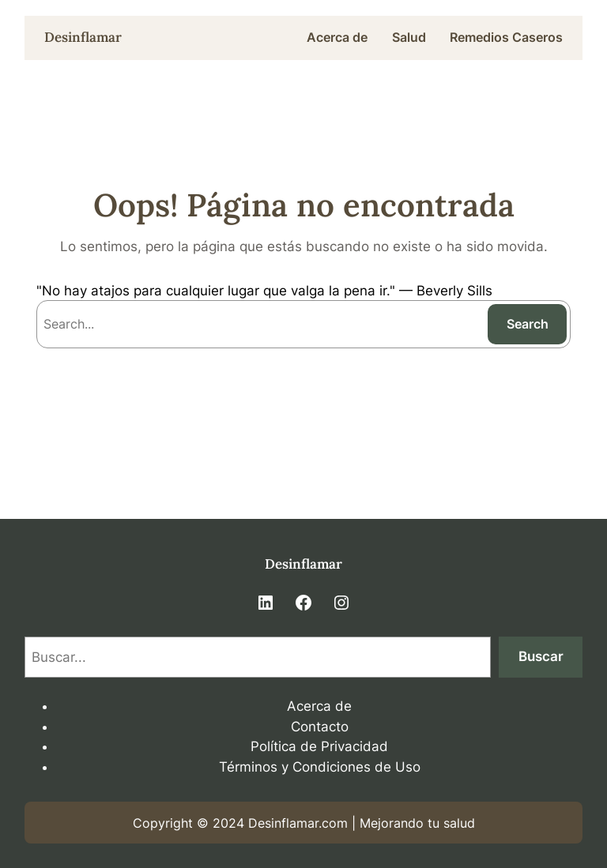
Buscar (541, 656)
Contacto (320, 727)
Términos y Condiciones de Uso (320, 767)
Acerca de (319, 706)
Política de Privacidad (319, 746)
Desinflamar (83, 37)
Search (528, 324)
